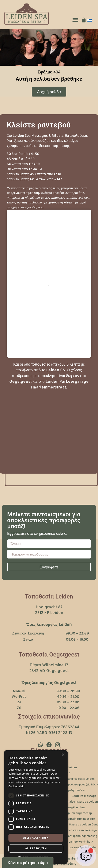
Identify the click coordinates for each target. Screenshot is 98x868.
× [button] (63, 755)
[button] (75, 20)
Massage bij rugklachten (68, 807)
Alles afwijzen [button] (36, 848)
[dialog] (36, 807)
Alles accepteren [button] (36, 838)
